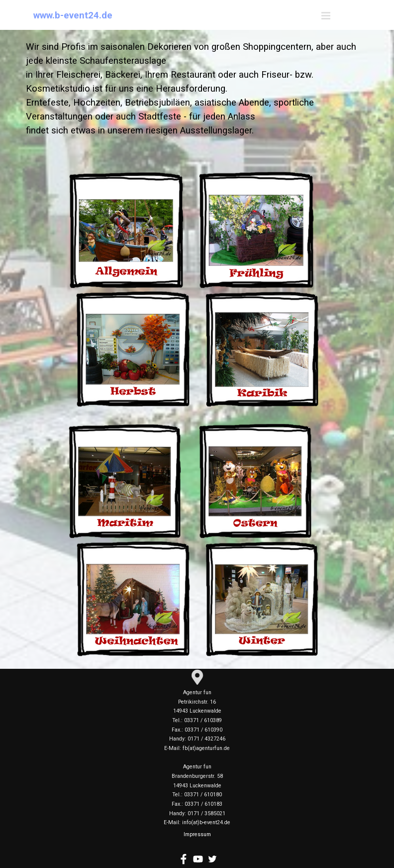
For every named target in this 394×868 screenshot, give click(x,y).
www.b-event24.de (73, 15)
